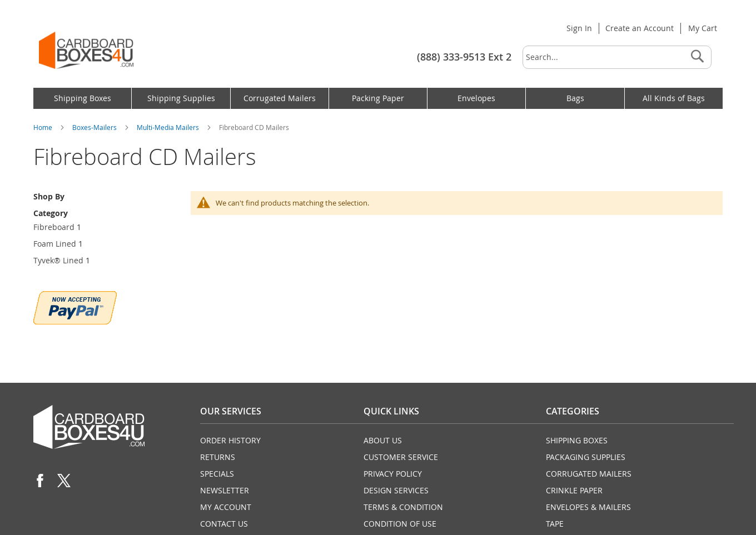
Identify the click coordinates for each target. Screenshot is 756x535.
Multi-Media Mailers (169, 127)
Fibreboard (54, 227)
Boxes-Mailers (95, 127)
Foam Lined (55, 244)
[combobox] (617, 57)
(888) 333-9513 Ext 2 (464, 57)
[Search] (697, 57)
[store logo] (86, 50)
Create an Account (640, 28)
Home (44, 127)
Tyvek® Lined (58, 260)
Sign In (579, 28)
